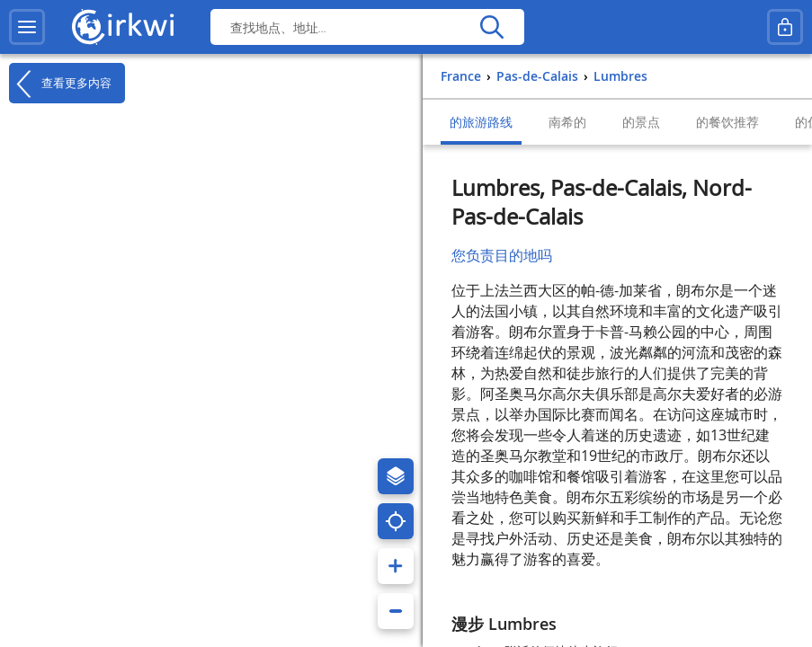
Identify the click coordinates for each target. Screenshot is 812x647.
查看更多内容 (60, 84)
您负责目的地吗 (502, 255)
